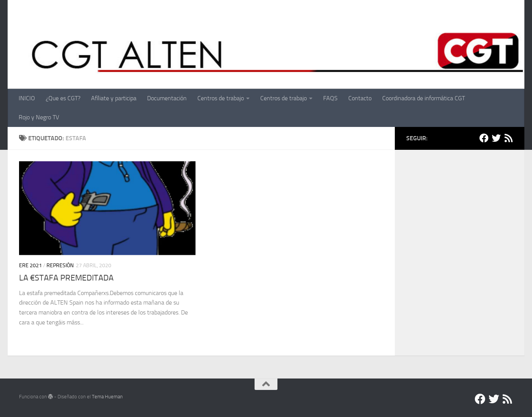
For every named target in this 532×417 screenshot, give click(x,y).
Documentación (167, 98)
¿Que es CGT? (63, 98)
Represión (60, 265)
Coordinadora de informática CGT (424, 98)
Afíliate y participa (114, 98)
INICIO (27, 98)
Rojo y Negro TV (39, 117)
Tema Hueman (107, 397)
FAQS (330, 98)
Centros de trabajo (221, 98)
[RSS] (508, 138)
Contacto (360, 98)
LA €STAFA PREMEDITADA (66, 278)
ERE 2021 (30, 265)
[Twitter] (496, 138)
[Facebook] (484, 138)
